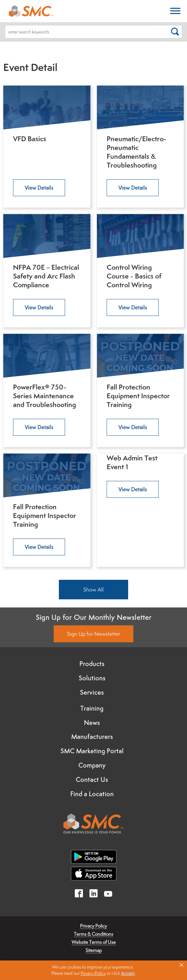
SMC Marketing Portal (92, 751)
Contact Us (92, 780)
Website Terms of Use (94, 942)
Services (92, 692)
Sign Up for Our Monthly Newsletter (94, 617)
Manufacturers (92, 737)
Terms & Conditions (93, 934)
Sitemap (94, 950)
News (92, 723)
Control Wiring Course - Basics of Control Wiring (134, 276)
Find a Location (92, 794)
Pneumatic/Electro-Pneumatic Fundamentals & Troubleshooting (137, 152)
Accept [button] (128, 973)
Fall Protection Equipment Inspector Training (138, 396)
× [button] (181, 965)
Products (92, 664)
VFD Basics (30, 139)
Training (92, 708)
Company (92, 765)
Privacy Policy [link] (93, 973)
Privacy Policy (93, 926)
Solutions (92, 678)
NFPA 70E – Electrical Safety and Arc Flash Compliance (46, 276)
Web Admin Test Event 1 (132, 462)
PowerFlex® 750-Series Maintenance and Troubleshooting (45, 396)
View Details (39, 188)
